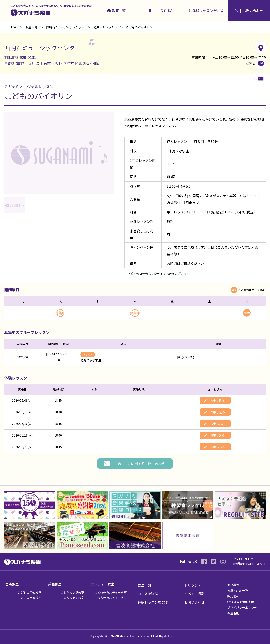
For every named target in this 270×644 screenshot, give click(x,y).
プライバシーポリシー (242, 607)
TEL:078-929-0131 (20, 57)
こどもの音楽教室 (30, 592)
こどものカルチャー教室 (111, 592)
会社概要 (233, 585)
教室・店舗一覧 (238, 590)
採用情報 (233, 596)
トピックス (193, 585)
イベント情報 (194, 594)
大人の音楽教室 (31, 598)
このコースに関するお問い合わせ (140, 464)
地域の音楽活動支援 (241, 602)
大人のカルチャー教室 (112, 598)
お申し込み (217, 400)
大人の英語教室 (74, 598)
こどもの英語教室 (72, 592)
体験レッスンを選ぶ (208, 11)
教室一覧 (119, 11)
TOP (14, 27)
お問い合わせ (194, 602)
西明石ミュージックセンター (65, 27)
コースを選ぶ (163, 11)
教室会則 (233, 613)
